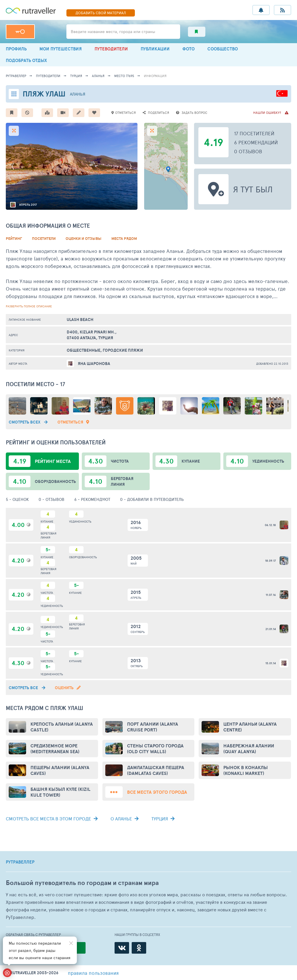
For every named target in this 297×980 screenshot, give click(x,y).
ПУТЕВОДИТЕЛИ (111, 49)
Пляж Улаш (44, 94)
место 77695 (124, 76)
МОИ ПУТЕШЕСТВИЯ (61, 49)
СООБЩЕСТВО (223, 49)
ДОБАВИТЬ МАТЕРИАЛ (101, 13)
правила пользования (93, 973)
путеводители (48, 76)
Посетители (44, 239)
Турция (76, 76)
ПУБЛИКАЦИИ (155, 49)
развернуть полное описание (29, 306)
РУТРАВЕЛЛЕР (20, 862)
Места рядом (124, 239)
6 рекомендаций (256, 142)
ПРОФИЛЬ (16, 49)
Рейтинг (14, 239)
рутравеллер (16, 76)
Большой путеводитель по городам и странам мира (82, 883)
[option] (72, 166)
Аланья (98, 76)
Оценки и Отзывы (84, 239)
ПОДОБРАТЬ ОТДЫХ (26, 60)
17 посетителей (254, 133)
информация (155, 76)
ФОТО (189, 49)
